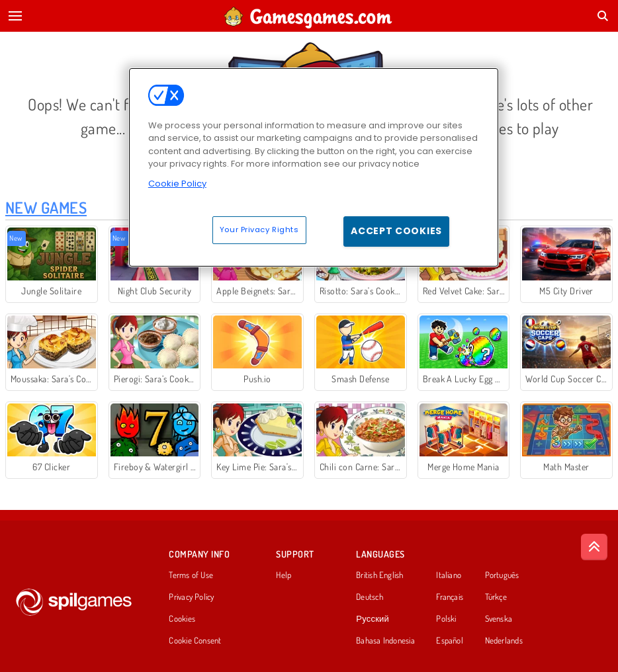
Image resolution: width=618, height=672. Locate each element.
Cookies (182, 619)
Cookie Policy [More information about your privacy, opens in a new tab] (177, 184)
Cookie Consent (195, 641)
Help (284, 575)
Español (450, 641)
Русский (373, 619)
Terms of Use (191, 575)
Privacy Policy (191, 597)
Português (502, 575)
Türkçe (496, 597)
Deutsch (370, 597)
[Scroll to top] (594, 547)
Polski (446, 619)
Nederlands (504, 641)
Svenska (499, 619)
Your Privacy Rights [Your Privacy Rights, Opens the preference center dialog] (259, 230)
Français (450, 597)
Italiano (449, 575)
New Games (46, 207)
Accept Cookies (396, 231)
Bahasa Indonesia (385, 641)
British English (379, 575)
